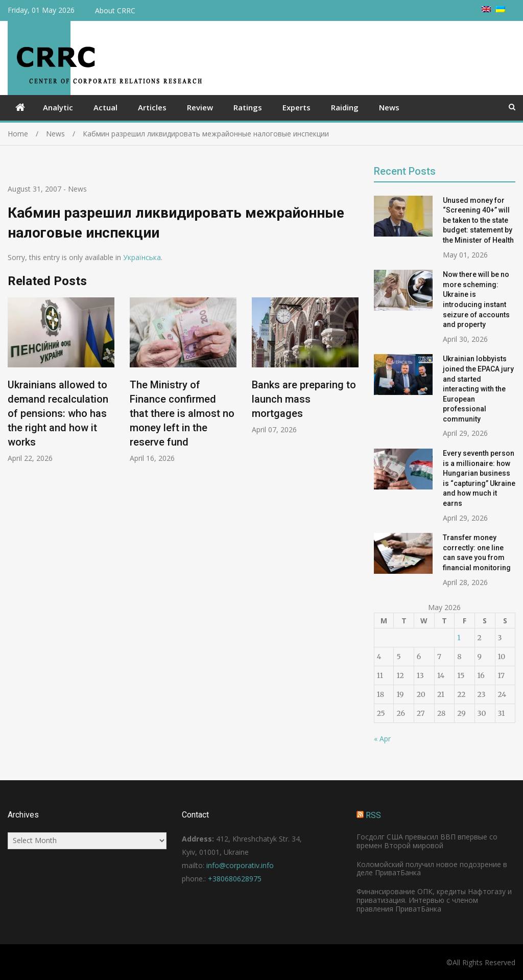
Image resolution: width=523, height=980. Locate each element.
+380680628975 (235, 879)
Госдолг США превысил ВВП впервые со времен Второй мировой (427, 841)
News (389, 107)
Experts (296, 107)
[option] (61, 380)
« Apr (382, 739)
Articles (152, 107)
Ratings (248, 107)
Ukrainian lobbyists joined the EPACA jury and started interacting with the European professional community (478, 389)
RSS (373, 815)
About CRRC (115, 10)
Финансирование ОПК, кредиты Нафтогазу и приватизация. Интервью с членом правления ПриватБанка (434, 900)
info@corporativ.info (240, 865)
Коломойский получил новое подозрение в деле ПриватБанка (432, 869)
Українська (142, 257)
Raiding (345, 107)
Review (200, 107)
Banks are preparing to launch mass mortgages (304, 400)
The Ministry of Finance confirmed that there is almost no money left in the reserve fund (182, 414)
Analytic (58, 107)
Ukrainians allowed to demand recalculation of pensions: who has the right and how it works (58, 414)
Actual (105, 107)
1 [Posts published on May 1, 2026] (459, 638)
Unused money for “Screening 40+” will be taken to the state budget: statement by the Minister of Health (478, 220)
